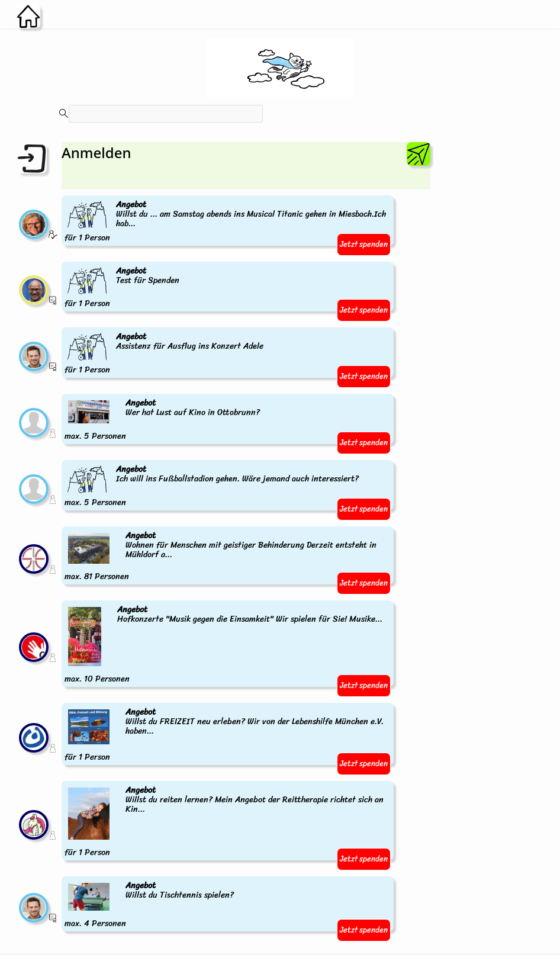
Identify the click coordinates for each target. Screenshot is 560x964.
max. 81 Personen (228, 557)
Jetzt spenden (364, 244)
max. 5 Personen (163, 420)
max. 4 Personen (150, 905)
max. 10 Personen (224, 645)
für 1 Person (228, 222)
